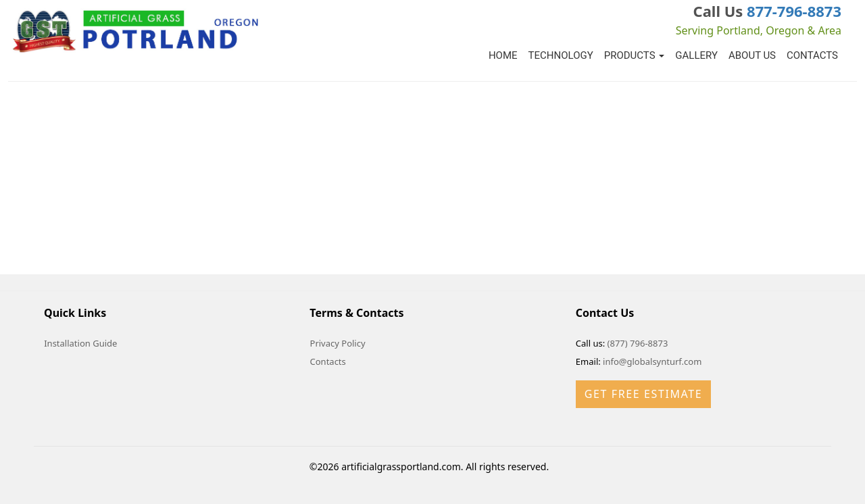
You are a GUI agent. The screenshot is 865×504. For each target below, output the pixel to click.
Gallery (696, 55)
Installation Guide (80, 343)
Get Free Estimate (643, 394)
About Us (752, 55)
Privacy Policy (338, 343)
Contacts (812, 55)
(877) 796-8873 (638, 343)
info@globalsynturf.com (652, 361)
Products (635, 55)
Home (503, 55)
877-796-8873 (794, 11)
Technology (561, 55)
